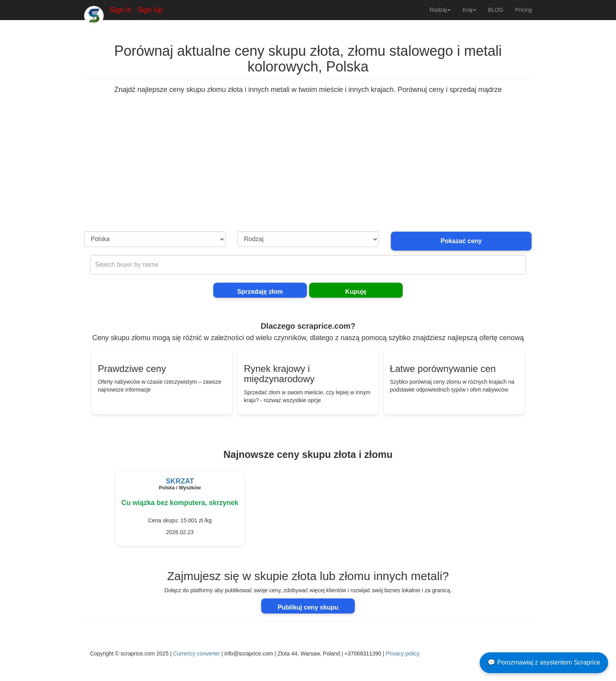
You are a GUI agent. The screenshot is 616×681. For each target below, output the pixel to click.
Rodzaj (440, 10)
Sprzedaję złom (260, 292)
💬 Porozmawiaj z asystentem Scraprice (544, 662)
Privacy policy (403, 654)
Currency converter (197, 654)
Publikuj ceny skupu (308, 607)
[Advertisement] (308, 172)
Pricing (523, 10)
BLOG (496, 10)
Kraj (469, 10)
